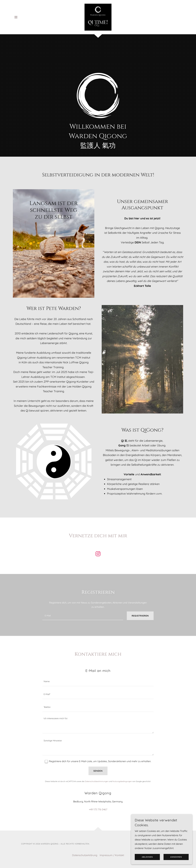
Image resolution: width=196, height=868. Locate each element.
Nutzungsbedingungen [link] (122, 781)
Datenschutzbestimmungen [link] (97, 781)
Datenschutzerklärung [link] (85, 855)
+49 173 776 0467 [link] (98, 809)
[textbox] (83, 616)
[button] (16, 17)
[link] (98, 17)
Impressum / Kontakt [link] (112, 855)
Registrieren (140, 616)
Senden (98, 771)
